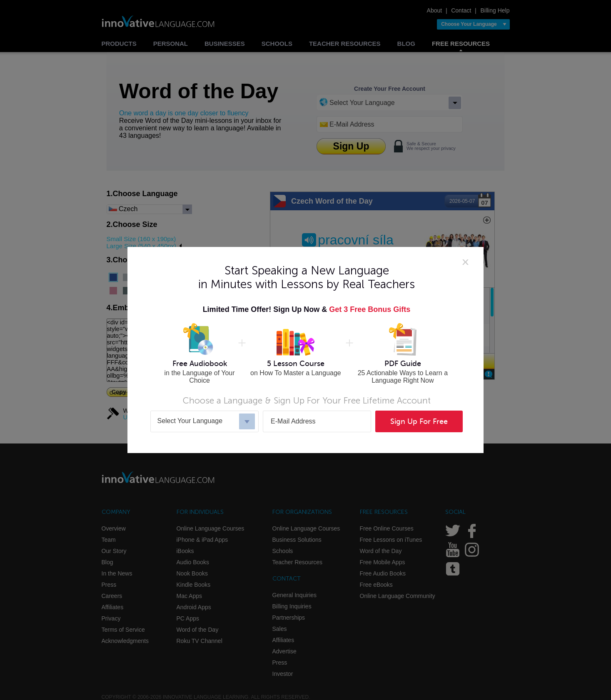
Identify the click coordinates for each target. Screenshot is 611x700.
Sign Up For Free (419, 421)
